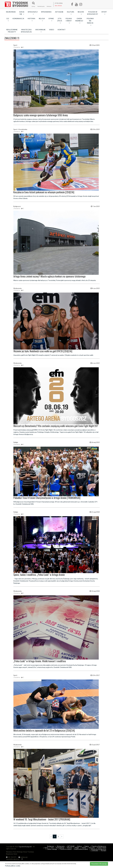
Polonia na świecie (66, 849)
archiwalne (95, 851)
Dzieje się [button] (22, 13)
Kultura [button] (71, 13)
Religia (77, 848)
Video (52, 30)
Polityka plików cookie (13, 866)
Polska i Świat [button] (69, 21)
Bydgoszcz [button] (33, 13)
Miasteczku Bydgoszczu (26, 31)
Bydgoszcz (51, 846)
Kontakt (62, 30)
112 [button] (8, 20)
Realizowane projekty (12, 31)
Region (87, 846)
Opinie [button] (51, 20)
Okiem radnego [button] (79, 21)
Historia (70, 848)
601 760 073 (11, 857)
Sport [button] (104, 13)
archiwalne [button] (40, 31)
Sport (46, 848)
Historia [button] (31, 20)
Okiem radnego (52, 849)
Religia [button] (42, 20)
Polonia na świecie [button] (90, 22)
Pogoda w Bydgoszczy (93, 13)
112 (52, 848)
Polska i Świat (102, 848)
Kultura (80, 846)
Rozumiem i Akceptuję (99, 864)
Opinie (84, 848)
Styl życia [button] (60, 21)
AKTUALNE (59, 12)
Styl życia (92, 848)
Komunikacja (18, 18)
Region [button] (81, 13)
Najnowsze (11, 12)
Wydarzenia (46, 12)
